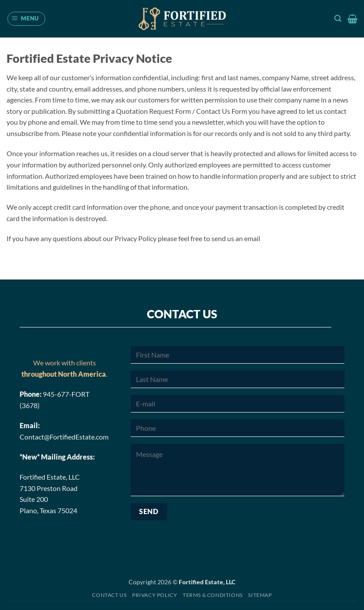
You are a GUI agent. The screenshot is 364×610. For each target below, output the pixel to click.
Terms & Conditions (213, 595)
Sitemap (260, 595)
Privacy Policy (155, 595)
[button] (27, 19)
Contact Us (109, 595)
